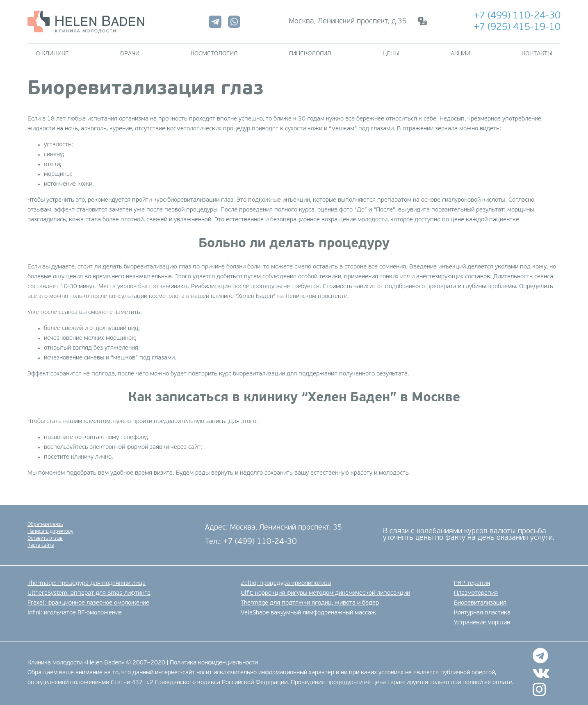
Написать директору (50, 532)
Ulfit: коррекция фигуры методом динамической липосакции (325, 593)
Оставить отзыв (45, 539)
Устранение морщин (482, 623)
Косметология (214, 54)
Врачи (130, 54)
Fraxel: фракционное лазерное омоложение (88, 603)
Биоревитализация (480, 603)
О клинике (52, 54)
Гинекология (310, 54)
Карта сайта (41, 546)
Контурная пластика (482, 613)
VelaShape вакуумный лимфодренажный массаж (308, 613)
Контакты (537, 54)
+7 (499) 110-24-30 (517, 16)
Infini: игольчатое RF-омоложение (75, 613)
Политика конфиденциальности (214, 663)
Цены (391, 54)
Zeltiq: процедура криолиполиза (286, 583)
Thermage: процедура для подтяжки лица (87, 583)
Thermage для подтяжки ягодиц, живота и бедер (310, 603)
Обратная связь (45, 525)
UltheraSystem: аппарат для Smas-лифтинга (89, 593)
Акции (460, 54)
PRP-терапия (472, 583)
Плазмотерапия (476, 593)
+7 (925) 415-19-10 (517, 27)
